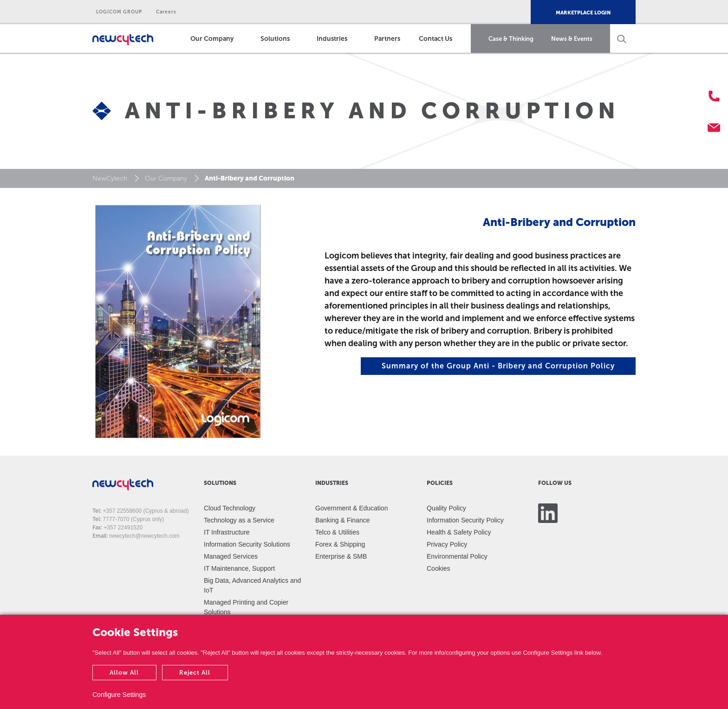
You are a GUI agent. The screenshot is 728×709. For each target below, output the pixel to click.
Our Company (212, 39)
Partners (387, 39)
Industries (332, 39)
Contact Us (435, 39)
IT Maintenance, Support (239, 568)
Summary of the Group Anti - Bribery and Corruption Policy (498, 366)
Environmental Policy (457, 556)
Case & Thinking (511, 39)
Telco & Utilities (337, 532)
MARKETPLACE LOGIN (583, 13)
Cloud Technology (230, 508)
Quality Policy (446, 508)
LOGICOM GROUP (119, 12)
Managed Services (231, 556)
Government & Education (351, 508)
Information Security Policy (465, 520)
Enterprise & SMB (341, 556)
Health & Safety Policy (459, 532)
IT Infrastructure (227, 532)
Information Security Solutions (247, 544)
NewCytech (110, 178)
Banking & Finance (343, 520)
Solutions (275, 39)
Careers (166, 12)
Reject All (195, 673)
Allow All (124, 673)
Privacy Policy (447, 544)
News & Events (572, 39)
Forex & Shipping (340, 544)
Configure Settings (119, 695)
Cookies (439, 568)
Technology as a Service (239, 520)
